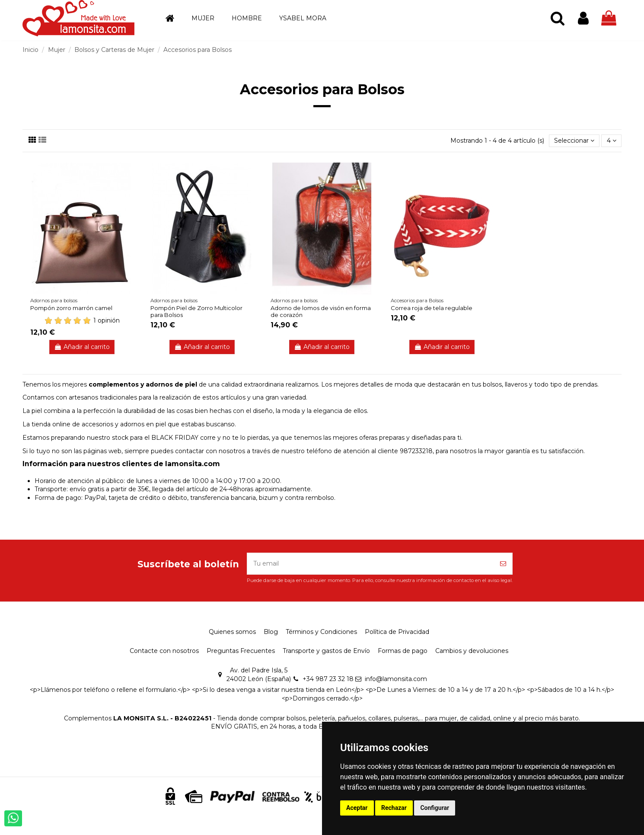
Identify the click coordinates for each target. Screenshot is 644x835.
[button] (203, 18)
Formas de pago (403, 651)
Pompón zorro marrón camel (71, 308)
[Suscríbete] (503, 564)
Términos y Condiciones (321, 632)
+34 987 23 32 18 (328, 679)
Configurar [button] (435, 808)
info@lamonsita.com (396, 679)
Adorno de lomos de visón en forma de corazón (321, 311)
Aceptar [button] (357, 808)
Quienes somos (232, 632)
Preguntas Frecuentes (241, 651)
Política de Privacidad (397, 632)
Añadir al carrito (82, 347)
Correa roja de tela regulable (432, 308)
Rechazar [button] (394, 808)
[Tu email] (371, 564)
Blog (271, 632)
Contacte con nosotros (164, 651)
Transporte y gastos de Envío (326, 651)
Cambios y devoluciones (472, 651)
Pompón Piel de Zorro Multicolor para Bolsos (196, 311)
